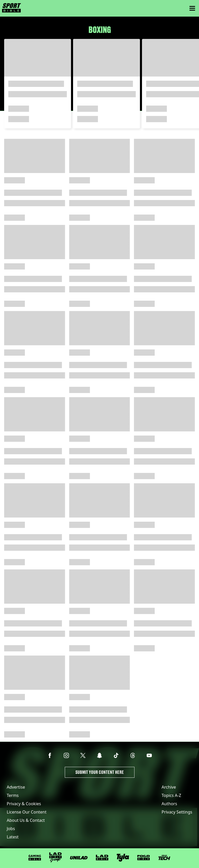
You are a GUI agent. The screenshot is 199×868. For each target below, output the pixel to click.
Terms (13, 795)
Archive (169, 787)
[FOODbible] (144, 858)
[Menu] (192, 8)
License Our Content (27, 812)
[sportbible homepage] (12, 8)
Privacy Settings (177, 812)
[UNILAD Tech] (164, 857)
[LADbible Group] (55, 858)
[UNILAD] (79, 858)
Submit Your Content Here (100, 772)
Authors (169, 804)
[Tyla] (123, 858)
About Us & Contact (26, 820)
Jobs (11, 829)
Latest (13, 837)
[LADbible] (102, 858)
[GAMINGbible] (35, 858)
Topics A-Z (171, 795)
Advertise (16, 787)
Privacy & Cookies (24, 804)
